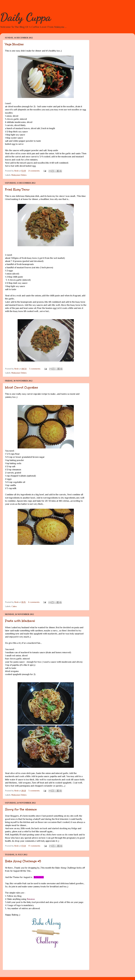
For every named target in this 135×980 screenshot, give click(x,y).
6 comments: (34, 602)
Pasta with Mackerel (20, 621)
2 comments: (34, 171)
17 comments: (35, 846)
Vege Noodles (14, 44)
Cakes (14, 606)
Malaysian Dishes (19, 175)
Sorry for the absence (21, 809)
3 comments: (35, 369)
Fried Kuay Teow (17, 189)
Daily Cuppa (25, 17)
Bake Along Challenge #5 (23, 861)
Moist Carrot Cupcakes (22, 387)
